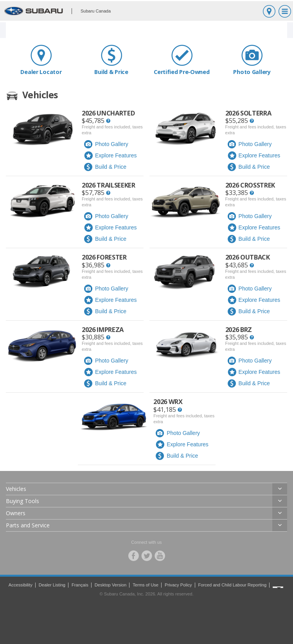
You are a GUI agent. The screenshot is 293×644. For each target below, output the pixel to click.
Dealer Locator (41, 60)
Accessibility (21, 585)
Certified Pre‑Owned (182, 60)
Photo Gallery (252, 60)
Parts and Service (28, 525)
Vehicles (16, 489)
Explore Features (110, 156)
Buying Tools (22, 501)
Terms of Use (146, 585)
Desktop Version (111, 585)
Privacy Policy (178, 585)
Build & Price (111, 60)
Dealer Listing (52, 585)
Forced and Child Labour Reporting (232, 585)
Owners (16, 513)
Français (80, 585)
